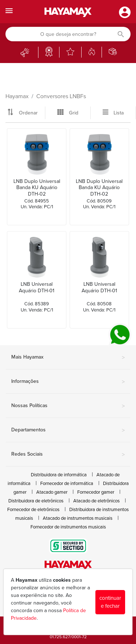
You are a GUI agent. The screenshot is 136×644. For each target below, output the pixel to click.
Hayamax (17, 96)
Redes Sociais (68, 455)
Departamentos (68, 430)
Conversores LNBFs (61, 96)
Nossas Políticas (68, 406)
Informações (68, 382)
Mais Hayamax (68, 357)
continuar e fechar (110, 602)
